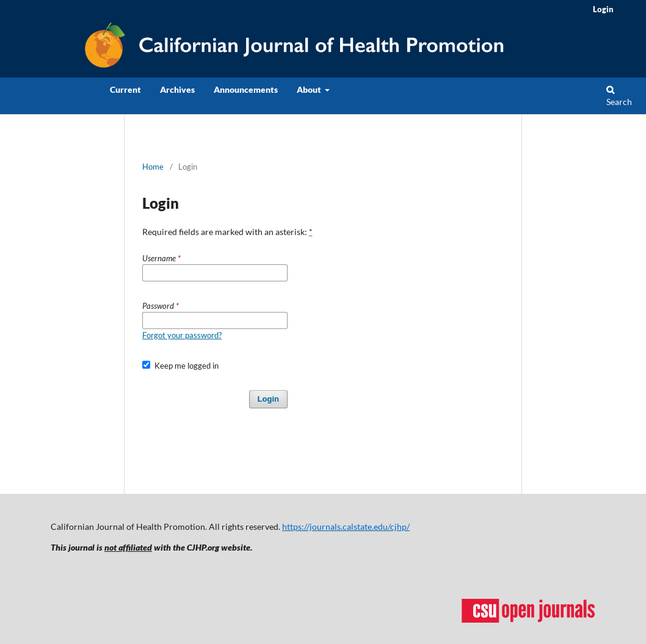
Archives (177, 89)
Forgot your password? (182, 335)
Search (619, 96)
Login (603, 9)
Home (153, 167)
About (310, 89)
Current (125, 89)
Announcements (246, 89)
